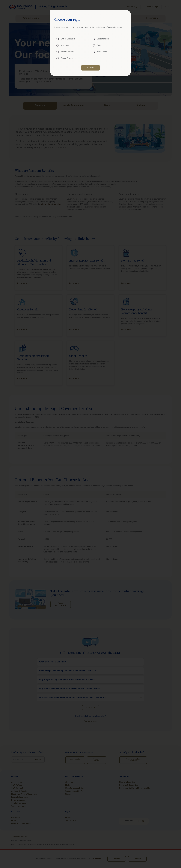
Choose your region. (69, 20)
